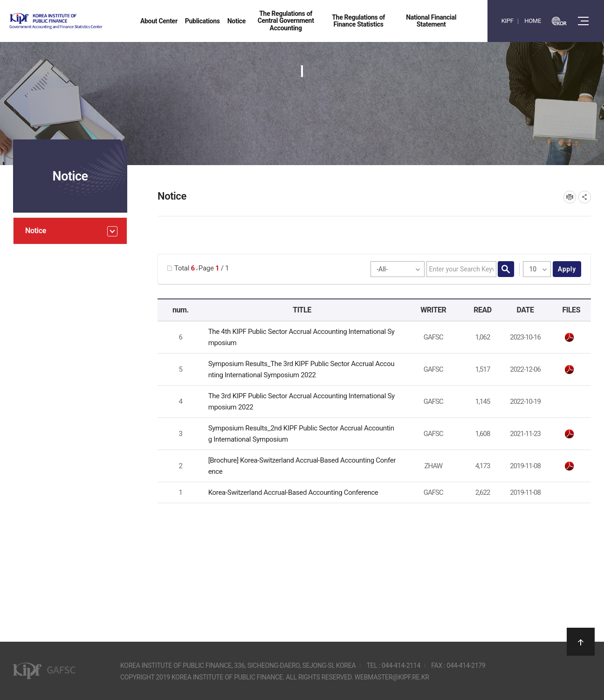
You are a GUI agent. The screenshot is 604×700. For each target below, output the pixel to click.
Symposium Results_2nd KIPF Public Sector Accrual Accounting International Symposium (301, 434)
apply (567, 269)
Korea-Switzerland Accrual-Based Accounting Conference (293, 492)
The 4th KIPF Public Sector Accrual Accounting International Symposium (302, 337)
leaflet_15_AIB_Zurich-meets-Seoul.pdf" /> (570, 466)
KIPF (508, 21)
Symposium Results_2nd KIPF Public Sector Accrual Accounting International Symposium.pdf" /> (570, 434)
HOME (533, 21)
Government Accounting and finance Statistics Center (81, 21)
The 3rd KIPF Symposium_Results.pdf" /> (570, 370)
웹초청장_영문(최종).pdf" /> (570, 338)
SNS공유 (585, 197)
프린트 (570, 197)
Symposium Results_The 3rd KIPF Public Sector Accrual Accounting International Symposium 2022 (301, 369)
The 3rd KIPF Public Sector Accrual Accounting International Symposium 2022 (302, 402)
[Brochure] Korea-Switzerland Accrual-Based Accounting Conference (302, 466)
